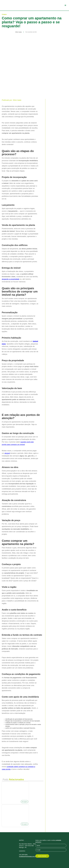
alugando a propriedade (11, 279)
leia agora (25, 802)
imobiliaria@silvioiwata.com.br (27, 856)
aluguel (7, 453)
